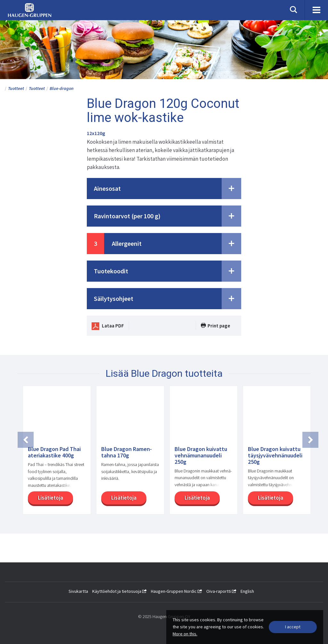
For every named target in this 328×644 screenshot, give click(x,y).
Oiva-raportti (221, 591)
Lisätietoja (49, 498)
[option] (54, 453)
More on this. (185, 634)
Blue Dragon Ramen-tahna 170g (127, 452)
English (247, 591)
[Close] (293, 627)
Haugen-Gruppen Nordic (176, 591)
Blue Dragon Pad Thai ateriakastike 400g (54, 452)
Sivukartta (78, 591)
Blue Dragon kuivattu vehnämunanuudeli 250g (201, 455)
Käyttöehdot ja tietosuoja (119, 591)
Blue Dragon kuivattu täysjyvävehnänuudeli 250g (275, 455)
